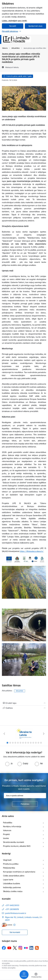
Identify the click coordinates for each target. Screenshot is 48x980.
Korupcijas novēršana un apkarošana (19, 872)
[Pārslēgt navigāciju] (24, 975)
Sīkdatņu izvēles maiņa (13, 891)
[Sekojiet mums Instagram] (20, 948)
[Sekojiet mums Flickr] (26, 948)
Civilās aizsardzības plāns (14, 876)
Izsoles (6, 838)
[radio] (9, 763)
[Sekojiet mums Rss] (37, 948)
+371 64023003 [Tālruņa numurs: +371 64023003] (12, 905)
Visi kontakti (15, 932)
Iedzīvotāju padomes (12, 887)
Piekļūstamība (9, 868)
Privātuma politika (11, 864)
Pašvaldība (8, 823)
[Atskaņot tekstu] (12, 67)
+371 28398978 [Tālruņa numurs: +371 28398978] (12, 909)
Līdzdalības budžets (12, 883)
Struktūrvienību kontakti (14, 842)
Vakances (7, 830)
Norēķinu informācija (12, 826)
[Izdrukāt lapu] (24, 703)
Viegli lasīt (7, 860)
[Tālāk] (44, 734)
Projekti (6, 834)
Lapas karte (8, 880)
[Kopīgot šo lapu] (24, 708)
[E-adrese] (7, 925)
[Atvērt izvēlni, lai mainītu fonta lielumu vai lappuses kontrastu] (36, 976)
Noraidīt (13, 26)
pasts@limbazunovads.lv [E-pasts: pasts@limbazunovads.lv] (16, 913)
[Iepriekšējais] (4, 734)
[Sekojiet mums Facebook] (4, 948)
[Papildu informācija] (14, 925)
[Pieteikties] (25, 804)
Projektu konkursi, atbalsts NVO (17, 846)
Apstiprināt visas (35, 26)
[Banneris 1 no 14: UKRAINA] (24, 734)
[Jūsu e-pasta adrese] (25, 796)
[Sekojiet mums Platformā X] (15, 948)
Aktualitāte (20, 691)
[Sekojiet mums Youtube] (9, 948)
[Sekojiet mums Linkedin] (31, 948)
